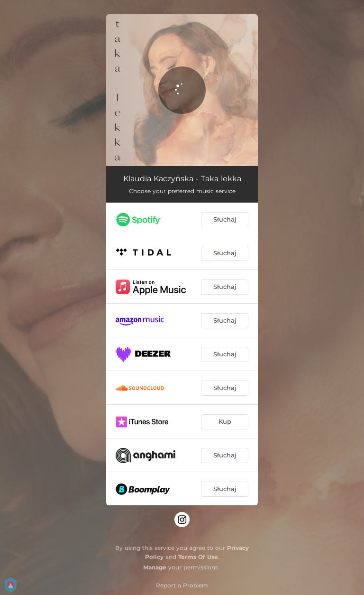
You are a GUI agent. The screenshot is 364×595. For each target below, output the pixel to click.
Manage (155, 567)
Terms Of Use (198, 557)
